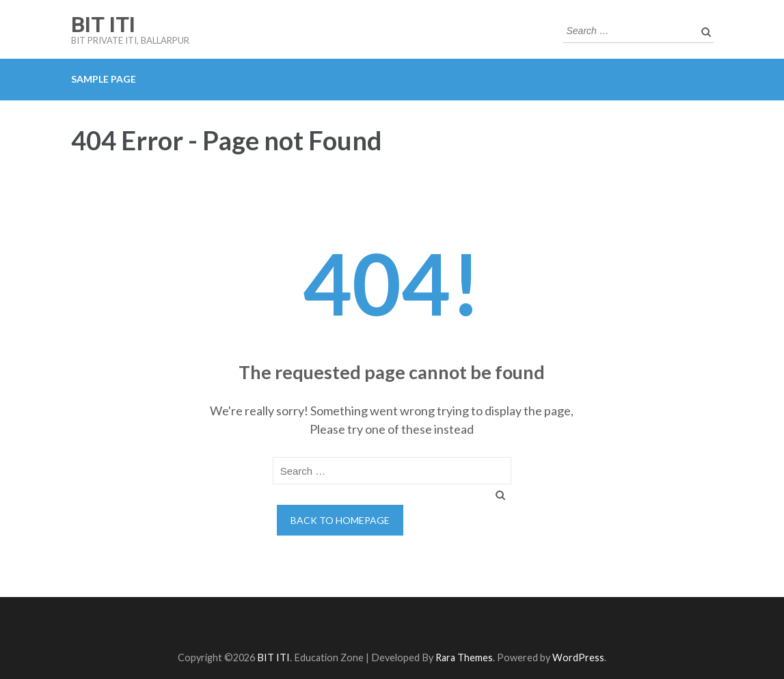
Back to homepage (340, 520)
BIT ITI (103, 25)
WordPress (578, 657)
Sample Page (104, 79)
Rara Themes (464, 657)
